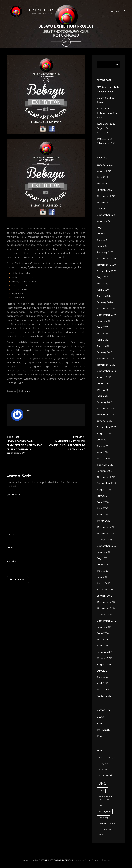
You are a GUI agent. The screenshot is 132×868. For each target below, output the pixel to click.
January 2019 (105, 353)
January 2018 (105, 403)
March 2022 (104, 184)
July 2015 (102, 559)
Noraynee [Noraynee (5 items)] (105, 812)
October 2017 (105, 422)
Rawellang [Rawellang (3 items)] (104, 818)
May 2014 (102, 640)
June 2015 (103, 565)
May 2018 (102, 391)
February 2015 (105, 590)
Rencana (102, 737)
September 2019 (106, 316)
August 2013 (104, 665)
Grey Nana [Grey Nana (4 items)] (105, 764)
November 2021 (106, 203)
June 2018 (103, 384)
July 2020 (103, 278)
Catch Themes (103, 861)
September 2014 (107, 622)
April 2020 (103, 291)
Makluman (25, 392)
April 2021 (103, 247)
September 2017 (106, 428)
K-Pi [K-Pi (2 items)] (113, 785)
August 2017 (104, 434)
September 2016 (106, 484)
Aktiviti (101, 718)
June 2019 (103, 328)
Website (11, 562)
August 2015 (104, 553)
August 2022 (104, 172)
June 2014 (103, 634)
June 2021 (103, 234)
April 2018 (103, 397)
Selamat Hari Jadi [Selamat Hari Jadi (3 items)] (107, 824)
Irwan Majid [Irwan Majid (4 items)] (105, 776)
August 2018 (104, 378)
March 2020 (104, 297)
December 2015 (106, 528)
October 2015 (105, 540)
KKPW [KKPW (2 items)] (101, 792)
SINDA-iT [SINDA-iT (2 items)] (102, 835)
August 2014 (104, 628)
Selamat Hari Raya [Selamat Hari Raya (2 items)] (105, 830)
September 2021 (106, 216)
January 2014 (105, 653)
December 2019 (106, 309)
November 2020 (106, 266)
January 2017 (105, 472)
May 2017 (102, 447)
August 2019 (104, 322)
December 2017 (106, 409)
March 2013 (104, 690)
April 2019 (103, 340)
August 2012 (104, 696)
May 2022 (103, 178)
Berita (101, 724)
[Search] (117, 65)
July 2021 (102, 228)
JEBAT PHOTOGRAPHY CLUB (48, 10)
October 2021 (105, 209)
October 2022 (105, 166)
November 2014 (106, 609)
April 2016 (103, 515)
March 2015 (104, 584)
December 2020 (106, 259)
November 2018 (106, 365)
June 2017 (103, 440)
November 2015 (106, 534)
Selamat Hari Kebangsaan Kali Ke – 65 (107, 114)
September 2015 (106, 547)
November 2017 (106, 415)
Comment (13, 495)
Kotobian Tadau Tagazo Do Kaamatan (106, 129)
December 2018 (106, 359)
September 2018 (106, 372)
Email (11, 548)
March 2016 (104, 522)
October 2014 (105, 615)
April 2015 (103, 578)
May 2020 (103, 284)
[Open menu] (115, 11)
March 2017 (104, 459)
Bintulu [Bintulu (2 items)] (102, 759)
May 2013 (102, 678)
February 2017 (105, 465)
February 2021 (105, 253)
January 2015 (105, 597)
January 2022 (105, 191)
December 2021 (106, 197)
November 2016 (106, 478)
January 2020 (105, 303)
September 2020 (107, 272)
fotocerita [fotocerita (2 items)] (113, 759)
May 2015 (102, 572)
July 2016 (102, 497)
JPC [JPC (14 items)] (103, 784)
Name (11, 535)
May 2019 (102, 334)
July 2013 (102, 671)
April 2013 (103, 684)
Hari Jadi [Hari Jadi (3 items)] (103, 770)
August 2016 (104, 490)
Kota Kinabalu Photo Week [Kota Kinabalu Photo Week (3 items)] (105, 799)
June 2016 (103, 503)
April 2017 (103, 453)
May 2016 (102, 509)
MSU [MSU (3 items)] (101, 806)
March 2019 (104, 347)
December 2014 (106, 603)
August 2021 (104, 222)
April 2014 (103, 646)
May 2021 (102, 241)
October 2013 (105, 659)
